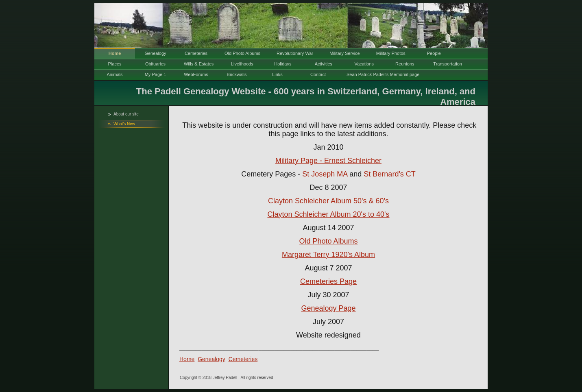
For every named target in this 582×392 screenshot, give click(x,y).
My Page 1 (156, 74)
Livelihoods (242, 64)
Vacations (364, 64)
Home (115, 53)
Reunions (405, 64)
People (434, 53)
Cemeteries (196, 53)
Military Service (345, 53)
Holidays (283, 64)
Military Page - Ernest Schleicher (328, 161)
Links (277, 74)
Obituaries (155, 64)
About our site (126, 114)
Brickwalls (237, 74)
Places (114, 64)
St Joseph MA (325, 174)
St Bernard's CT (389, 174)
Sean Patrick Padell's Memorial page (383, 74)
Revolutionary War (295, 53)
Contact (318, 74)
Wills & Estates (199, 64)
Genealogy (155, 53)
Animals (114, 74)
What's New (124, 124)
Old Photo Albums (242, 53)
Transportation (448, 64)
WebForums (196, 74)
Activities (324, 64)
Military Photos (391, 53)
